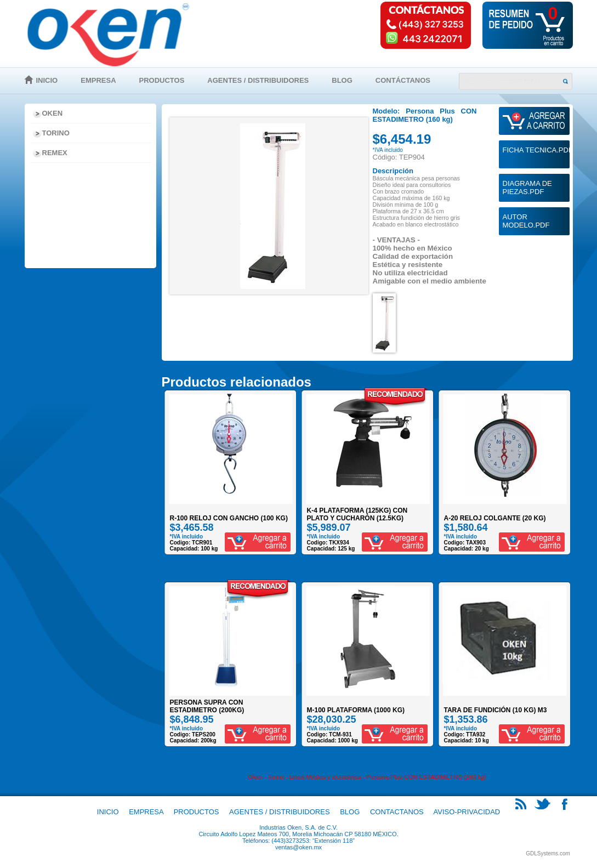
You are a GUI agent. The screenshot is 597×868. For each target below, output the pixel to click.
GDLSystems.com (548, 853)
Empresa (98, 80)
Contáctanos (403, 80)
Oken (53, 113)
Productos (162, 80)
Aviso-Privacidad (467, 812)
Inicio (47, 80)
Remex (55, 153)
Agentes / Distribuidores (258, 80)
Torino (56, 133)
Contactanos (397, 812)
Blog (342, 80)
